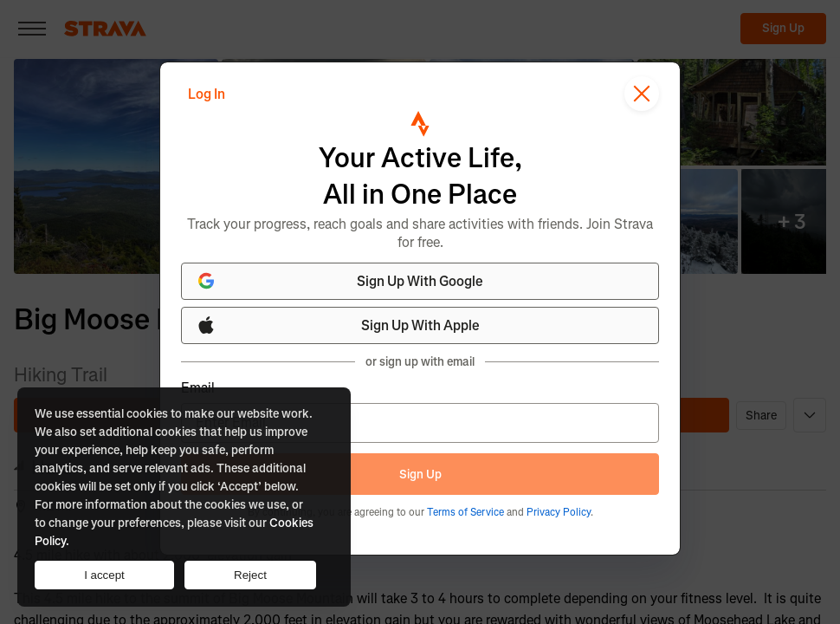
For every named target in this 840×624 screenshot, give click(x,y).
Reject (250, 575)
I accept (104, 575)
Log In (207, 94)
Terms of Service (465, 512)
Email (198, 388)
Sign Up (420, 474)
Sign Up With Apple (338, 325)
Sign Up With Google (339, 281)
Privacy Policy (559, 512)
